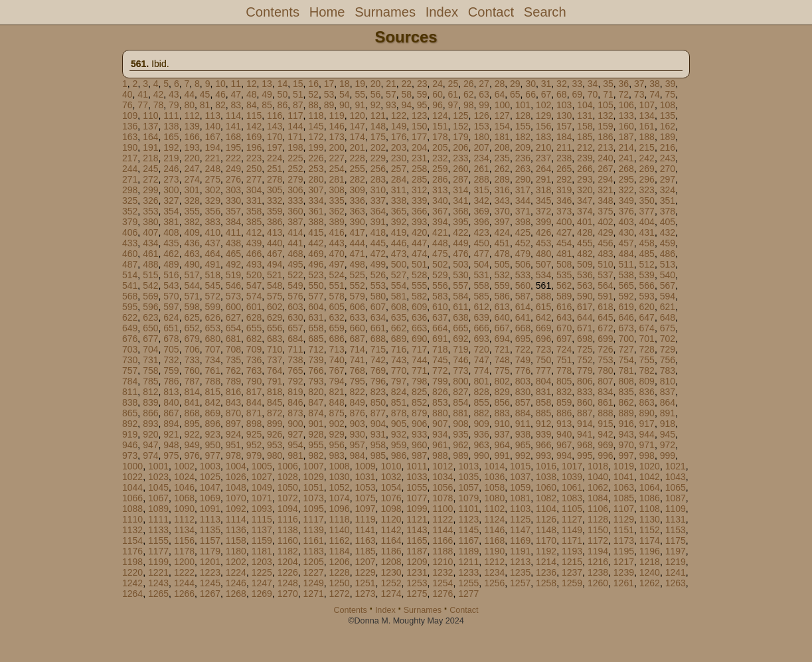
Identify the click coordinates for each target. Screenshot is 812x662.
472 (378, 254)
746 (460, 360)
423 (481, 232)
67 (546, 94)
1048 (236, 487)
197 (275, 147)
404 (647, 222)
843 (233, 402)
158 (585, 126)
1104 (546, 509)
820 (316, 392)
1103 (520, 509)
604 (316, 307)
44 (189, 94)
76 (127, 105)
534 (543, 275)
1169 (520, 540)
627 (233, 317)
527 (399, 275)
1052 (340, 487)
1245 (210, 583)
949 (192, 445)
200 (336, 147)
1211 (468, 562)
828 (481, 392)
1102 (494, 509)
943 (626, 434)
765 (295, 371)
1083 (572, 498)
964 (502, 445)
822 (358, 392)
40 (127, 94)
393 (419, 222)
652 (192, 328)
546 (233, 286)
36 (624, 84)
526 (378, 275)
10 (220, 84)
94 (406, 105)
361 (316, 211)
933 (419, 434)
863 (647, 402)
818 (275, 392)
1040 (598, 477)
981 (295, 455)
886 (564, 413)
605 (336, 307)
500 (399, 264)
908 (460, 424)
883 (502, 413)
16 (313, 84)
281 (336, 179)
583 (440, 296)
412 (254, 232)
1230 (391, 572)
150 (419, 126)
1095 (314, 509)
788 (213, 381)
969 (605, 445)
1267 (210, 594)
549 (295, 286)
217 (130, 158)
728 (647, 349)
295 (626, 179)
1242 (132, 583)
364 (378, 211)
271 (130, 179)
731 (150, 360)
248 (213, 169)
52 (313, 94)
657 (295, 328)
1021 (676, 466)
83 (236, 105)
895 (192, 424)
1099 (417, 509)
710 (275, 349)
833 (585, 392)
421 (440, 232)
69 (577, 94)
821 (336, 392)
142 (254, 126)
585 (481, 296)
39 (671, 84)
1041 (624, 477)
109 (130, 116)
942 (605, 434)
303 (233, 190)
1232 (443, 572)
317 (523, 190)
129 (543, 116)
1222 (184, 572)
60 (438, 94)
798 (419, 381)
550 (316, 286)
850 (378, 402)
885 (543, 413)
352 (130, 211)
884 (523, 413)
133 (626, 116)
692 (460, 339)
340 (440, 201)
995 (585, 455)
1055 (417, 487)
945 (668, 434)
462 (171, 254)
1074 (340, 498)
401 (585, 222)
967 (564, 445)
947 (150, 445)
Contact (491, 12)
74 (655, 94)
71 (608, 94)
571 (192, 296)
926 (275, 434)
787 (192, 381)
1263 (676, 583)
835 (626, 392)
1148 (546, 530)
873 (295, 413)
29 (515, 84)
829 (502, 392)
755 (647, 360)
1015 (520, 466)
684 (295, 339)
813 (171, 392)
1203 (262, 562)
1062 (598, 487)
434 (150, 243)
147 (358, 126)
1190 (494, 551)
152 (460, 126)
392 (399, 222)
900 (295, 424)
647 (647, 317)
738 (295, 360)
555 (419, 286)
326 (150, 201)
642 (543, 317)
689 (399, 339)
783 (668, 371)
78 (159, 105)
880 (440, 413)
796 (378, 381)
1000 (132, 466)
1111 (158, 519)
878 (399, 413)
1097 (365, 509)
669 (543, 328)
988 (440, 455)
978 (233, 455)
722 (523, 349)
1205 (314, 562)
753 (605, 360)
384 (233, 222)
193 (192, 147)
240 (605, 158)
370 (502, 211)
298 (130, 190)
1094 (288, 509)
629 (275, 317)
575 (275, 296)
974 (150, 455)
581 (399, 296)
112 (192, 116)
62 (469, 94)
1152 (650, 530)
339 (419, 201)
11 (236, 84)
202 (378, 147)
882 (481, 413)
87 (298, 105)
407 (150, 232)
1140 (340, 530)
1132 (132, 530)
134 (647, 116)
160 (626, 126)
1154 (132, 540)
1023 (158, 477)
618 (605, 307)
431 (647, 232)
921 (171, 434)
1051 (314, 487)
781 (626, 371)
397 (502, 222)
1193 (572, 551)
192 (171, 147)
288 (481, 179)
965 (523, 445)
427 (564, 232)
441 (295, 243)
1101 (468, 509)
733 (192, 360)
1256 (494, 583)
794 (336, 381)
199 (316, 147)
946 (130, 445)
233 (460, 158)
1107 (624, 509)
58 (406, 94)
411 (233, 232)
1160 (288, 540)
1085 (624, 498)
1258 (546, 583)
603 (295, 307)
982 (316, 455)
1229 (365, 572)
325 (130, 201)
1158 (236, 540)
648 (668, 317)
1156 (184, 540)
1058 (494, 487)
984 (358, 455)
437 (213, 243)
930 (358, 434)
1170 (546, 540)
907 (440, 424)
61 (453, 94)
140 (213, 126)
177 (419, 137)
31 (546, 84)
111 (171, 116)
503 (460, 264)
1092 (236, 509)
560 (523, 286)
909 (481, 424)
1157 (210, 540)
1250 (340, 583)
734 (213, 360)
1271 (314, 594)
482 (585, 254)
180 (481, 137)
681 (233, 339)
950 (213, 445)
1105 (572, 509)
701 (647, 339)
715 (378, 349)
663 (419, 328)
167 (213, 137)
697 (564, 339)
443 (336, 243)
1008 (340, 466)
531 (481, 275)
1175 (676, 540)
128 (523, 116)
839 (150, 402)
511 (626, 264)
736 (254, 360)
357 (233, 211)
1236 (546, 572)
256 (378, 169)
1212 (494, 562)
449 (460, 243)
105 (605, 105)
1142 (391, 530)
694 (502, 339)
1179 (210, 551)
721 (502, 349)
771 (419, 371)
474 (419, 254)
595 (130, 307)
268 (626, 169)
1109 (676, 509)
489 (171, 264)
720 (481, 349)
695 (523, 339)
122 (399, 116)
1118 (340, 519)
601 (254, 307)
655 (254, 328)
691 (440, 339)
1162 (340, 540)
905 (399, 424)
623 (150, 317)
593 (647, 296)
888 (605, 413)
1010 (391, 466)
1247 (262, 583)
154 (502, 126)
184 (564, 137)
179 (460, 137)
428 (585, 232)
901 (316, 424)
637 (440, 317)
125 (460, 116)
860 (585, 402)
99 (484, 105)
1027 (262, 477)
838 (130, 402)
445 (378, 243)
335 (336, 201)
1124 (494, 519)
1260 (598, 583)
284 (399, 179)
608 (399, 307)
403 (626, 222)
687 (358, 339)
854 (460, 402)
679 (192, 339)
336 (358, 201)
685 (316, 339)
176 (399, 137)
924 (233, 434)
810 (668, 381)
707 (213, 349)
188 (647, 137)
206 (460, 147)
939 (543, 434)
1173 (624, 540)
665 (460, 328)
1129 (624, 519)
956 (336, 445)
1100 (443, 509)
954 (295, 445)
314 (460, 190)
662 (399, 328)
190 (130, 147)
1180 (236, 551)
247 (192, 169)
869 (213, 413)
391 (378, 222)
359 (275, 211)
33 (577, 84)
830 (523, 392)
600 (233, 307)
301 (192, 190)
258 (419, 169)
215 (647, 147)
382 (192, 222)
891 (668, 413)
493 (254, 264)
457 (626, 243)
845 (275, 402)
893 (150, 424)
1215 (572, 562)
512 (647, 264)
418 (378, 232)
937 (502, 434)
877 (378, 413)
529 (440, 275)
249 (233, 169)
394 (440, 222)
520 (254, 275)
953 (275, 445)
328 (192, 201)
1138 (288, 530)
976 (192, 455)
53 (329, 94)
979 (254, 455)
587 (523, 296)
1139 (314, 530)
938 (523, 434)
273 (171, 179)
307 (316, 190)
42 (159, 94)
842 (213, 402)
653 (213, 328)
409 (192, 232)
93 (391, 105)
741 (358, 360)
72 (624, 94)
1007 (314, 466)
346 (564, 201)
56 (376, 94)
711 (295, 349)
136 (130, 126)
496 (316, 264)
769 (378, 371)
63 (484, 94)
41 (143, 94)
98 (469, 105)
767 (336, 371)
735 (233, 360)
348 (605, 201)
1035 (468, 477)
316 (502, 190)
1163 (365, 540)
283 (378, 179)
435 (171, 243)
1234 (494, 572)
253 (316, 169)
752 (585, 360)
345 (543, 201)
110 (150, 116)
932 (399, 434)
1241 (676, 572)
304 (254, 190)
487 (130, 264)
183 (543, 137)
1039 (572, 477)
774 (481, 371)
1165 (417, 540)
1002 (184, 466)
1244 (184, 583)
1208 (391, 562)
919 (130, 434)
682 (254, 339)
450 (481, 243)
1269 (262, 594)
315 (481, 190)
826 (440, 392)
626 (213, 317)
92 (376, 105)
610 (440, 307)
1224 (236, 572)
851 (399, 402)
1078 (443, 498)
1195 (624, 551)
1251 (365, 583)
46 (220, 94)
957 (358, 445)
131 (585, 116)
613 (502, 307)
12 (252, 84)
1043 (676, 477)
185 (585, 137)
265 (564, 169)
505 (502, 264)
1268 (236, 594)
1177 (158, 551)
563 (585, 286)
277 (254, 179)
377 (647, 211)
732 (171, 360)
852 (419, 402)
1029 (314, 477)
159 (605, 126)
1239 (624, 572)
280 (316, 179)
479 (523, 254)
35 (608, 84)
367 (440, 211)
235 (502, 158)
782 (647, 371)
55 (360, 94)
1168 (494, 540)
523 (316, 275)
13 (267, 84)
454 (564, 243)
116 (275, 116)
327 (171, 201)
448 (440, 243)
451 (502, 243)
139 (192, 126)
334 (316, 201)
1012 (443, 466)
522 (295, 275)
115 (254, 116)
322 (626, 190)
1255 (468, 583)
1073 (314, 498)
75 (671, 94)
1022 (132, 477)
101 (523, 105)
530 (460, 275)
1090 (184, 509)
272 (150, 179)
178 (440, 137)
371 (523, 211)
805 (564, 381)
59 (422, 94)
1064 (650, 487)
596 (150, 307)
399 (543, 222)
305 (275, 190)
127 (502, 116)
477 (481, 254)
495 (295, 264)
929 (336, 434)
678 (171, 339)
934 (440, 434)
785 (150, 381)
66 (530, 94)
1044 (132, 487)
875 (336, 413)
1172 (598, 540)
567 (668, 286)
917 (647, 424)
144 (295, 126)
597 (171, 307)
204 (419, 147)
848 (336, 402)
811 (130, 392)
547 (254, 286)
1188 (443, 551)
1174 (650, 540)
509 (585, 264)
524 (336, 275)
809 (647, 381)
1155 (158, 540)
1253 (417, 583)
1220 (132, 572)
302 (213, 190)
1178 (184, 551)
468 (295, 254)
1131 (676, 519)
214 (626, 147)
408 (171, 232)
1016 (546, 466)
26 (469, 84)
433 (130, 243)
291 (543, 179)
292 (564, 179)
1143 (417, 530)
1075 (365, 498)
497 (336, 264)
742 (378, 360)
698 (585, 339)
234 (481, 158)
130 (564, 116)
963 (481, 445)
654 (233, 328)
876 (358, 413)
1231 (417, 572)
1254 (443, 583)
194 (213, 147)
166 (192, 137)
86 (283, 105)
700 (626, 339)
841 (192, 402)
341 (460, 201)
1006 (288, 466)
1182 (288, 551)
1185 (365, 551)
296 (647, 179)
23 (422, 84)
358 (254, 211)
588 (543, 296)
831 (543, 392)
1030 (340, 477)
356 (213, 211)
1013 (468, 466)
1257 (520, 583)
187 (626, 137)
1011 (417, 466)
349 (626, 201)
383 (213, 222)
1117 (314, 519)
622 (130, 317)
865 (130, 413)
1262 (650, 583)
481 (564, 254)
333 (295, 201)
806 (585, 381)
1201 (210, 562)
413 (275, 232)
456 (605, 243)
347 (585, 201)
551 (336, 286)
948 (171, 445)
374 (585, 211)
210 (543, 147)
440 (275, 243)
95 (422, 105)
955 (316, 445)
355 (192, 211)
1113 (210, 519)
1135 (210, 530)
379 (130, 222)
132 (605, 116)
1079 (468, 498)
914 (585, 424)
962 (460, 445)
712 (316, 349)
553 (378, 286)
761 (213, 371)
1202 (236, 562)
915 (605, 424)
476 (460, 254)
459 (668, 243)
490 (192, 264)
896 (213, 424)
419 (399, 232)
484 (626, 254)
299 (150, 190)
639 (481, 317)
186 (605, 137)
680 (213, 339)
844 (254, 402)
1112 (184, 519)
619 (626, 307)
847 (316, 402)
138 (171, 126)
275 (213, 179)
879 (419, 413)
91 (360, 105)
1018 (598, 466)
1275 (417, 594)
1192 (546, 551)
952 (254, 445)
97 (453, 105)
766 (316, 371)
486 (668, 254)
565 (626, 286)
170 (275, 137)
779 (585, 371)
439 (254, 243)
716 (399, 349)
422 (460, 232)
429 (605, 232)
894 (171, 424)
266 (585, 169)
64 (500, 94)
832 (564, 392)
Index (442, 12)
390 (358, 222)
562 (564, 286)
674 (647, 328)
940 (564, 434)
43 (174, 94)
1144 (443, 530)
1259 (572, 583)
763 (254, 371)
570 (171, 296)
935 (460, 434)
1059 (520, 487)
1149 (572, 530)
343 (502, 201)
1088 (132, 509)
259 (440, 169)
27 (484, 84)
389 (336, 222)
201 (358, 147)
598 (192, 307)
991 (502, 455)
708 (233, 349)
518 (213, 275)
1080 (494, 498)
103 (564, 105)
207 (481, 147)
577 (316, 296)
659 (336, 328)
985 (378, 455)
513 (668, 264)
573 (233, 296)
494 (275, 264)
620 (647, 307)
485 (647, 254)
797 (399, 381)
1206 (340, 562)
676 (130, 339)
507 (543, 264)
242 (647, 158)
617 (585, 307)
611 (460, 307)
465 (233, 254)
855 (481, 402)
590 (585, 296)
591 (605, 296)
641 (523, 317)
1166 (443, 540)
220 (192, 158)
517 (192, 275)
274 (192, 179)
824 (399, 392)
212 (585, 147)
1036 (494, 477)
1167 (468, 540)
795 (358, 381)
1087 (676, 498)
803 (523, 381)
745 (440, 360)
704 (150, 349)
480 (543, 254)
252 (295, 169)
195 (233, 147)
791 (275, 381)
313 (440, 190)
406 (130, 232)
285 (419, 179)
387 (295, 222)
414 (295, 232)
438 (233, 243)
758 (150, 371)
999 (668, 455)
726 (605, 349)
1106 (598, 509)
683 (275, 339)
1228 (340, 572)
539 (647, 275)
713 (336, 349)
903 (358, 424)
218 (150, 158)
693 (481, 339)
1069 (210, 498)
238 (564, 158)
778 (564, 371)
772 (440, 371)
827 (460, 392)
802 (502, 381)
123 (419, 116)
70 (593, 94)
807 (605, 381)
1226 (288, 572)
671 (585, 328)
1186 (391, 551)
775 (502, 371)
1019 (624, 466)
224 (275, 158)
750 (543, 360)
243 (668, 158)
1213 (520, 562)
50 (283, 94)
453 (543, 243)
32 (562, 84)
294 (605, 179)
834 (605, 392)
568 (130, 296)
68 (562, 94)
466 (254, 254)
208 (502, 147)
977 (213, 455)
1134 (184, 530)
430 (626, 232)
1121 (417, 519)
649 (130, 328)
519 (233, 275)
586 (502, 296)
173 (336, 137)
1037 (520, 477)
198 (295, 147)
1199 (158, 562)
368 (460, 211)
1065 (676, 487)
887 (585, 413)
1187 (417, 551)
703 (130, 349)
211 (564, 147)
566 (647, 286)
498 (358, 264)
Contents (273, 12)
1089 (158, 509)
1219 (676, 562)
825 (419, 392)
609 (419, 307)
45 (205, 94)
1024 (184, 477)
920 (150, 434)
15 (298, 84)
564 (605, 286)
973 (130, 455)
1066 (132, 498)
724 (564, 349)
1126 (546, 519)
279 (295, 179)
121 (378, 116)
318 (543, 190)
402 (605, 222)
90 (345, 105)
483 (605, 254)
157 (564, 126)
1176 (132, 551)
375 (605, 211)
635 (399, 317)
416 (336, 232)
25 (453, 84)
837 (668, 392)
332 (275, 201)
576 (295, 296)
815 (213, 392)
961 (440, 445)
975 (171, 455)
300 (171, 190)
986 (399, 455)
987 (419, 455)
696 (543, 339)
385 (254, 222)
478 (502, 254)
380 (150, 222)
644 (585, 317)
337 (378, 201)
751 (564, 360)
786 (171, 381)
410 (213, 232)
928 (316, 434)
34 (593, 84)
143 (275, 126)
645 (605, 317)
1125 (520, 519)
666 (481, 328)
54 (345, 94)
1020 (650, 466)
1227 (314, 572)
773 (460, 371)
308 (336, 190)
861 (605, 402)
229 (378, 158)
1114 (236, 519)
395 (460, 222)
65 (515, 94)
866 (150, 413)
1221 (158, 572)
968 (585, 445)
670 (564, 328)
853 (440, 402)
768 (358, 371)
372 (543, 211)
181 (502, 137)
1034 (443, 477)
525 (358, 275)
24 (438, 84)
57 (391, 94)
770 (399, 371)
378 (668, 211)
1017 (572, 466)
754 (626, 360)
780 (605, 371)
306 (295, 190)
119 (336, 116)
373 (564, 211)
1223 (210, 572)
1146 (494, 530)
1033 (417, 477)
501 (419, 264)
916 (626, 424)
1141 (365, 530)
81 (205, 105)
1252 (391, 583)
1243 (158, 583)
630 (295, 317)
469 (316, 254)
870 (233, 413)
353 (150, 211)
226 (316, 158)
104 (585, 105)
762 (233, 371)
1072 (288, 498)
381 (171, 222)
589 (564, 296)
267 (605, 169)
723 (543, 349)
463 (192, 254)
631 (316, 317)
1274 (391, 594)
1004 (236, 466)
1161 (314, 540)
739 (316, 360)
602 (275, 307)
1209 (417, 562)
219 (171, 158)
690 (419, 339)
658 (316, 328)
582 (419, 296)
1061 (572, 487)
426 (543, 232)
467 (275, 254)
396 (481, 222)
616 (564, 307)
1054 (391, 487)
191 (150, 147)
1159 (262, 540)
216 (668, 147)
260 (460, 169)
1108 (650, 509)
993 (543, 455)
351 (668, 201)
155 (523, 126)
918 (668, 424)
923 (213, 434)
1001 (158, 466)
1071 (262, 498)
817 (254, 392)
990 (481, 455)
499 (378, 264)
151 (440, 126)
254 (336, 169)
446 (399, 243)
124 (440, 116)
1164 (391, 540)
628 (254, 317)
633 (358, 317)
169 (254, 137)
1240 (650, 572)
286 (440, 179)
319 (564, 190)
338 (399, 201)
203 (399, 147)
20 (376, 84)
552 (358, 286)
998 (647, 455)
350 (647, 201)
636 (419, 317)
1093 (262, 509)
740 (336, 360)
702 (668, 339)
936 (481, 434)
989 (460, 455)
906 (419, 424)
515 (150, 275)
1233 (468, 572)
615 (543, 307)
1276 (443, 594)
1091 (210, 509)
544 (192, 286)
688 (378, 339)
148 (378, 126)
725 (585, 349)
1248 (288, 583)
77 (143, 105)
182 (523, 137)
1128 (598, 519)
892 (130, 424)
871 (254, 413)
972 (668, 445)
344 (523, 201)
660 (358, 328)
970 (626, 445)
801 (481, 381)
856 (502, 402)
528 (419, 275)
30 (530, 84)
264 (543, 169)
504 (481, 264)
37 (639, 84)
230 (399, 158)
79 (174, 105)
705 (171, 349)
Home (327, 12)
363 (358, 211)
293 (585, 179)
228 (358, 158)
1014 (494, 466)
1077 (417, 498)
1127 (572, 519)
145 (316, 126)
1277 (468, 594)
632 (336, 317)
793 (316, 381)
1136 (236, 530)
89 (329, 105)
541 (130, 286)
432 (668, 232)
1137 (262, 530)
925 (254, 434)
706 (192, 349)
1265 (158, 594)
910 (502, 424)
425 (523, 232)
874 (316, 413)
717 (419, 349)
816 (233, 392)
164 (150, 137)
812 (150, 392)
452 (523, 243)
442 (316, 243)
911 (523, 424)
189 (668, 137)
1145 (468, 530)
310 (378, 190)
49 (267, 94)
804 (543, 381)
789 (233, 381)
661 (378, 328)
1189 (468, 551)
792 (295, 381)
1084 (598, 498)
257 (399, 169)
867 (171, 413)
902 (336, 424)
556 (440, 286)
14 (283, 84)
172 (316, 137)
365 (399, 211)
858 (543, 402)
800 (460, 381)
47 (236, 94)
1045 (158, 487)
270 (668, 169)
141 (233, 126)
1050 (288, 487)
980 (275, 455)
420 (419, 232)
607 (378, 307)
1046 (184, 487)
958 (378, 445)
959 (399, 445)
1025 (210, 477)
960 (419, 445)
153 (481, 126)
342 (481, 201)
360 (295, 211)
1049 (262, 487)
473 (399, 254)
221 (213, 158)
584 (460, 296)
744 (419, 360)
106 (626, 105)
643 (564, 317)
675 (668, 328)
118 (316, 116)
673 (626, 328)
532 (502, 275)
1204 (288, 562)
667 (502, 328)
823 (378, 392)
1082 (546, 498)
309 (358, 190)
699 (605, 339)
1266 (184, 594)
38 (655, 84)
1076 (391, 498)
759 (171, 371)
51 (298, 94)
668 (523, 328)
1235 (520, 572)
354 (171, 211)
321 (605, 190)
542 (150, 286)
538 (626, 275)
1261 (624, 583)
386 (275, 222)
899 (275, 424)
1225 (262, 572)
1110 (132, 519)
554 (399, 286)
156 (543, 126)
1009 (365, 466)
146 (336, 126)
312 (419, 190)
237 (543, 158)
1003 (210, 466)
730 (130, 360)
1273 (365, 594)
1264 (132, 594)
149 (399, 126)
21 (391, 84)
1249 (314, 583)
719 (460, 349)
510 (605, 264)
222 (233, 158)
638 (460, 317)
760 (192, 371)
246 (171, 169)
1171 (572, 540)
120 (358, 116)
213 (605, 147)
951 (233, 445)
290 (523, 179)
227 (336, 158)
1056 (443, 487)
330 (233, 201)
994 (564, 455)
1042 (650, 477)
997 (626, 455)
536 (585, 275)
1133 (158, 530)
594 (668, 296)
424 (502, 232)
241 (626, 158)
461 (150, 254)
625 (192, 317)
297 (668, 179)
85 (267, 105)
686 (336, 339)
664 (440, 328)
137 (150, 126)
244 (130, 169)
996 (605, 455)
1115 (262, 519)
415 (316, 232)
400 (564, 222)
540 (668, 275)
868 (192, 413)
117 (295, 116)
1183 (314, 551)
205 (440, 147)
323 (647, 190)
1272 (340, 594)
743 (399, 360)
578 (336, 296)
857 (523, 402)
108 (668, 105)
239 (585, 158)
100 (502, 105)
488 (150, 264)
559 (502, 286)
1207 (365, 562)
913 (564, 424)
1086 (650, 498)
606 (358, 307)
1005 (262, 466)
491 (213, 264)
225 (295, 158)
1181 (262, 551)
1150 (598, 530)
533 (523, 275)
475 (440, 254)
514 (130, 275)
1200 (184, 562)
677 (150, 339)
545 (213, 286)
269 (647, 169)
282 (358, 179)
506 (523, 264)
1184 (340, 551)
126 (481, 116)
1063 (624, 487)
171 (295, 137)
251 (275, 169)
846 (295, 402)
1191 (520, 551)
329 (213, 201)
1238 (598, 572)
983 (336, 455)
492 (233, 264)
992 (523, 455)
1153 (676, 530)
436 (192, 243)
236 (523, 158)
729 (668, 349)
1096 (340, 509)
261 (481, 169)
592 (626, 296)
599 (213, 307)
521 (275, 275)
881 (460, 413)
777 (543, 371)
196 (254, 147)
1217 (624, 562)
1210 (443, 562)
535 (564, 275)
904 (378, 424)
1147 (520, 530)
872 (275, 413)
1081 (520, 498)
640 (502, 317)
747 (481, 360)
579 (358, 296)
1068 (184, 498)
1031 (365, 477)
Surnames (385, 12)
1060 (546, 487)
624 (171, 317)
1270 (288, 594)
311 (399, 190)
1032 (391, 477)
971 (647, 445)
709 (254, 349)
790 (254, 381)
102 (543, 105)
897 (233, 424)
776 (523, 371)
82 (220, 105)
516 (171, 275)
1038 (546, 477)
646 (626, 317)
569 (150, 296)
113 (213, 116)
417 (358, 232)
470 (336, 254)
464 (213, 254)
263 (523, 169)
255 (358, 169)
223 (254, 158)
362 (336, 211)
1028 (288, 477)
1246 (236, 583)
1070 (236, 498)
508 (564, 264)
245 (150, 169)
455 (585, 243)
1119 (365, 519)
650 (150, 328)
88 (313, 105)
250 (254, 169)
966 (543, 445)
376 (626, 211)
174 (358, 137)
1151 (624, 530)
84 (252, 105)
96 (438, 105)
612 (481, 307)
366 (419, 211)
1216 (598, 562)
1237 (572, 572)
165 (171, 137)
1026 (236, 477)
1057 (468, 487)
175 (378, 137)
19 (360, 84)
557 (460, 286)
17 (329, 84)
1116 (288, 519)
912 (543, 424)
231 (419, 158)
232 (440, 158)
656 (275, 328)
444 (358, 243)
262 (502, 169)
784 (130, 381)
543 (171, 286)
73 (639, 94)
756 (668, 360)
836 (647, 392)
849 (358, 402)
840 (171, 402)
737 (275, 360)
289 (502, 179)
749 (523, 360)
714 (358, 349)
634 (378, 317)
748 (502, 360)
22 (407, 84)
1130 (650, 519)
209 (523, 147)
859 (564, 402)
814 (192, 392)
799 (440, 381)
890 (647, 413)
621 (668, 307)
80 (189, 105)
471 (358, 254)
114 (233, 116)
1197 (676, 551)
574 (254, 296)
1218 (650, 562)
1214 (546, 562)
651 (171, 328)
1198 (132, 562)
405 (668, 222)
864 (668, 402)
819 (295, 392)
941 (585, 434)
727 (626, 349)
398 (523, 222)
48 (252, 94)
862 (626, 402)
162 (668, 126)
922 (192, 434)
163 (130, 137)
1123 (468, 519)
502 (440, 264)
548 (275, 286)
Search (545, 12)
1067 (158, 498)
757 (130, 371)
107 (647, 105)
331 (254, 201)
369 (481, 211)
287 (460, 179)
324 (668, 190)
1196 (650, 551)
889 (626, 413)
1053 (365, 487)
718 (440, 349)
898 (254, 424)
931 (378, 434)
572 (213, 296)
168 (233, 137)
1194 (598, 551)
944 (647, 434)
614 (523, 307)
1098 (391, 509)
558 (481, 286)
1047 (210, 487)
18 (345, 84)
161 (647, 126)
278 (275, 179)
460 (130, 254)
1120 (391, 519)
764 (275, 371)
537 (605, 275)
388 (316, 222)
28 (500, 84)
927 (295, 434)
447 (419, 243)
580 (378, 296)
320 (585, 190)
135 (668, 116)
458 (647, 243)
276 (233, 179)
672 (605, 328)
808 (626, 381)
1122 (443, 519)
